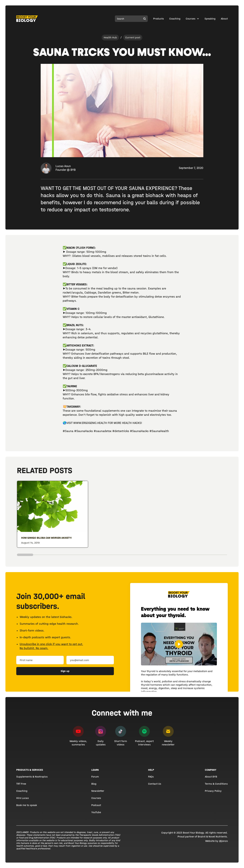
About (224, 19)
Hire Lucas (23, 798)
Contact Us (155, 784)
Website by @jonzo (216, 841)
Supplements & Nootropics (32, 777)
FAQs (151, 777)
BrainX (202, 837)
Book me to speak (27, 805)
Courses (191, 19)
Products (159, 19)
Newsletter (98, 791)
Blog (94, 784)
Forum (95, 777)
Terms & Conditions (216, 784)
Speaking (210, 19)
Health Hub (110, 37)
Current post (133, 37)
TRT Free (21, 784)
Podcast (96, 805)
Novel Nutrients (218, 837)
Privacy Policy (213, 791)
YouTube (96, 812)
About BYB (211, 777)
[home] (27, 19)
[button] (192, 19)
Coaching (175, 19)
